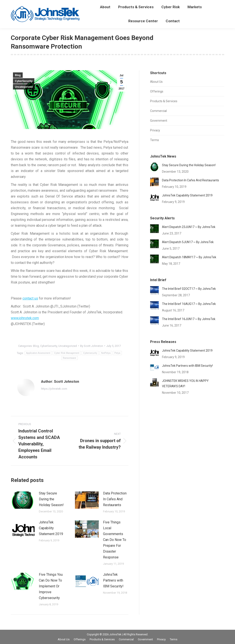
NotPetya (106, 353)
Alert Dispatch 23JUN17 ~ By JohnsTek (189, 227)
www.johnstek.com (25, 318)
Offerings (157, 91)
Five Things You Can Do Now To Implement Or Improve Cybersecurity (51, 586)
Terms (155, 140)
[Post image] (23, 500)
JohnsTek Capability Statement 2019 (51, 528)
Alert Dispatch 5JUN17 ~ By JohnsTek (188, 242)
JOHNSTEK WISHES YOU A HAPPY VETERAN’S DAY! (185, 383)
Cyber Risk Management (67, 353)
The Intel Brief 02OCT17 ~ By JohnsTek (189, 289)
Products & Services (164, 101)
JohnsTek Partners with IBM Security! (113, 580)
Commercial (158, 111)
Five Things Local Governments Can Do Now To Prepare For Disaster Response (115, 540)
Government (159, 121)
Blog (18, 75)
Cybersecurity (90, 353)
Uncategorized (24, 87)
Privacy (155, 130)
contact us (30, 298)
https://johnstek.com (54, 389)
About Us (156, 82)
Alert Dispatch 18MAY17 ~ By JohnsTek (189, 257)
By (92, 346)
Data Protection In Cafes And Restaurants (115, 499)
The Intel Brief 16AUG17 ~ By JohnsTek (189, 304)
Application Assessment (38, 353)
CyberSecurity (24, 81)
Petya (117, 353)
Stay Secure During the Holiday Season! (51, 499)
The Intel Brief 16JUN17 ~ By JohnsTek (189, 319)
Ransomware (70, 358)
